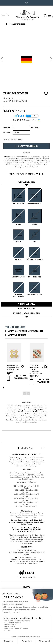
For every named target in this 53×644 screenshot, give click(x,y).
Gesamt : (7, 132)
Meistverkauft (17, 335)
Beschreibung (26, 309)
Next (28, 393)
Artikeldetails (26, 304)
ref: (5, 101)
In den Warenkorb (26, 146)
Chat (33, 420)
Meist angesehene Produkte (26, 331)
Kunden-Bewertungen (27, 314)
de (8, 16)
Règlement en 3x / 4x (27, 578)
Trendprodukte (15, 327)
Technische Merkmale (13, 139)
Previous (24, 393)
